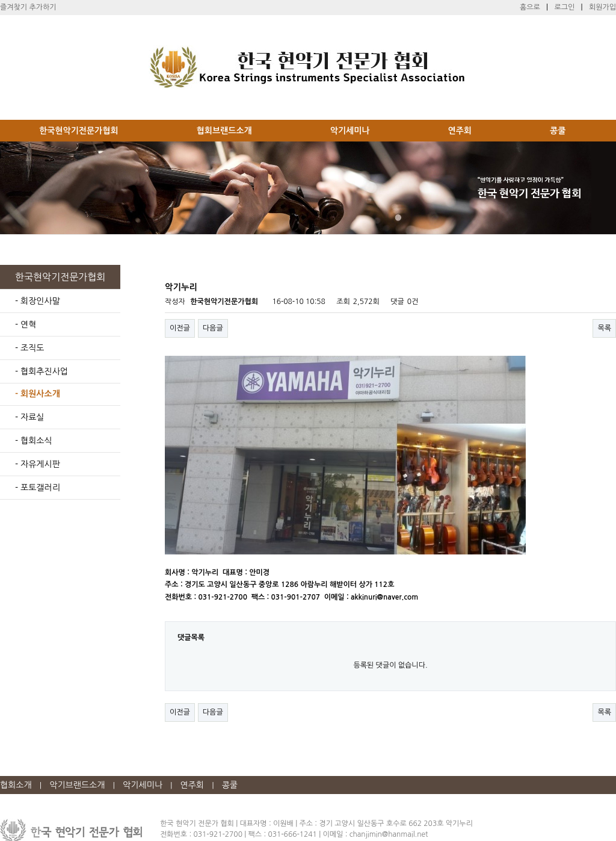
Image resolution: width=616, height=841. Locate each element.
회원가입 (602, 7)
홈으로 (530, 7)
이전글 (180, 328)
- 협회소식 (34, 441)
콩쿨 (558, 131)
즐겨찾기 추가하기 (28, 7)
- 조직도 (29, 348)
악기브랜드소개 (77, 785)
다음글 (213, 328)
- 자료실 (29, 417)
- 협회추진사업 (42, 371)
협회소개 (16, 785)
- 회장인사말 (38, 301)
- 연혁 (26, 324)
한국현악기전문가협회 (79, 131)
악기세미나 (350, 131)
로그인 (564, 7)
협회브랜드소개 (224, 131)
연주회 (460, 131)
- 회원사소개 (38, 394)
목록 (604, 328)
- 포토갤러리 (38, 488)
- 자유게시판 (38, 464)
